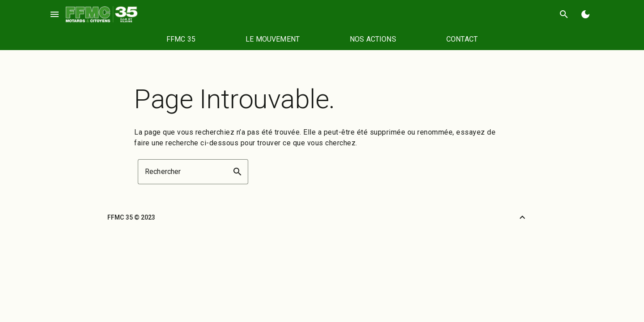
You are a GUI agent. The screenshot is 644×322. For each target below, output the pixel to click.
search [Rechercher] (564, 14)
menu (55, 14)
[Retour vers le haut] (522, 217)
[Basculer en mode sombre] (585, 14)
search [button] (237, 172)
